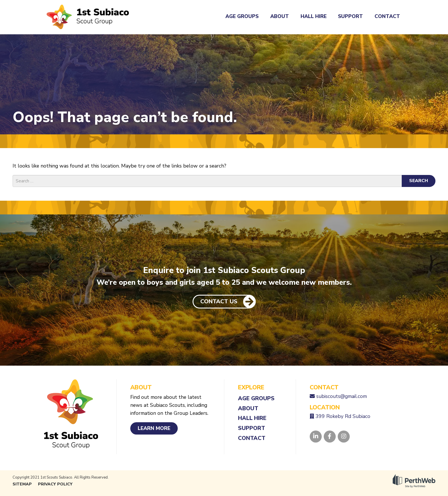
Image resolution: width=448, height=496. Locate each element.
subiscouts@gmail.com (342, 396)
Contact (387, 16)
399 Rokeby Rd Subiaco (343, 416)
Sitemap (22, 484)
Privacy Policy (55, 484)
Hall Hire (314, 16)
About (280, 16)
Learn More (154, 428)
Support (350, 16)
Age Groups (242, 16)
